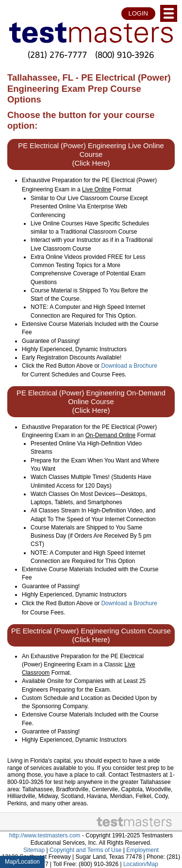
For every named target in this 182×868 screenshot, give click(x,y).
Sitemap (34, 850)
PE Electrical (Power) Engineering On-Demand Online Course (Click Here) (91, 402)
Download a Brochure (129, 366)
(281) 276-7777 (57, 55)
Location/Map (141, 864)
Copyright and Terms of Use (86, 850)
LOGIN (138, 13)
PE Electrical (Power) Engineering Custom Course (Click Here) (91, 635)
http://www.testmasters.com (45, 835)
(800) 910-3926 (125, 55)
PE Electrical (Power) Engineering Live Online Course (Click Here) (91, 154)
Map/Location (22, 862)
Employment (142, 850)
